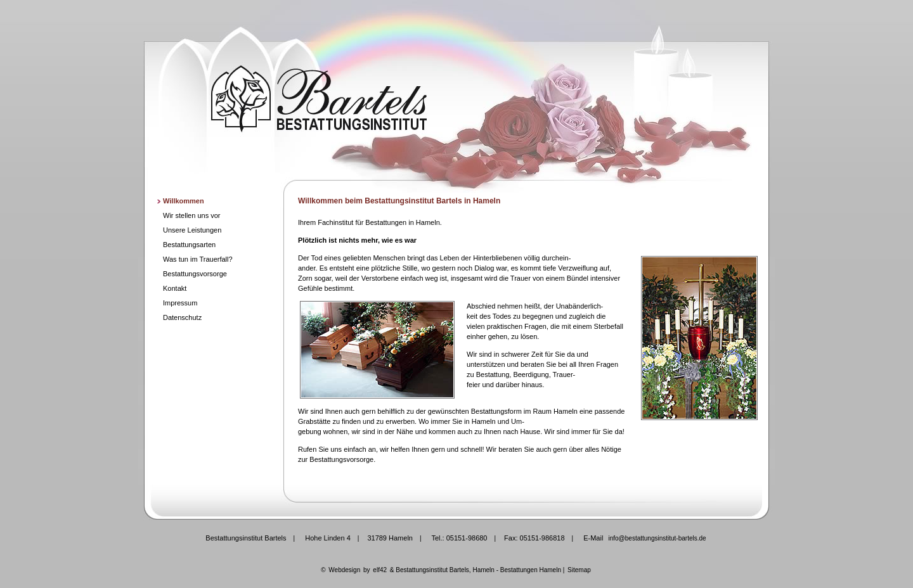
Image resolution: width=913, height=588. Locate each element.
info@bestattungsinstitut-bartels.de (657, 538)
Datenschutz (182, 317)
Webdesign (344, 570)
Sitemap (579, 570)
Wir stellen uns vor (191, 215)
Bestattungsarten (189, 245)
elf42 (380, 570)
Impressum (180, 303)
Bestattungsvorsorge (195, 274)
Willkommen (184, 201)
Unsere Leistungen (192, 230)
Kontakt (175, 288)
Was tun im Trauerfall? (198, 259)
